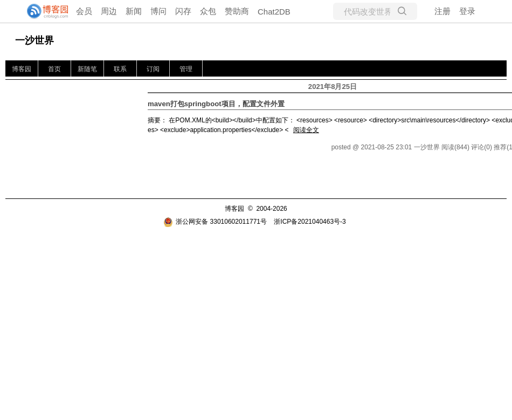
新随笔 (87, 69)
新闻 (134, 11)
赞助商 (237, 11)
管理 (186, 69)
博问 (158, 11)
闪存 (183, 11)
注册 (442, 11)
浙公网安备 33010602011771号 (215, 222)
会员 (84, 11)
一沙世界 (34, 40)
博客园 (22, 69)
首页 (54, 69)
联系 (120, 69)
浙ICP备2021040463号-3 (310, 222)
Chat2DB (274, 12)
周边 (109, 11)
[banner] (43, 11)
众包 (208, 11)
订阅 (153, 69)
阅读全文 (306, 130)
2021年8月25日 (333, 87)
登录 (467, 11)
